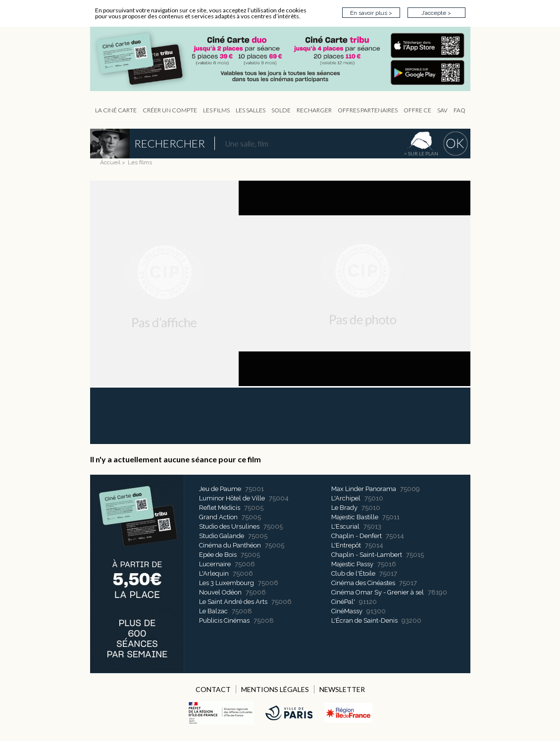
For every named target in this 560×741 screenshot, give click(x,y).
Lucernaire (215, 564)
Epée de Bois (218, 555)
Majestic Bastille (355, 517)
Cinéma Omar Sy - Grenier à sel (378, 592)
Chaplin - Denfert (356, 536)
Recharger (314, 110)
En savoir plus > (371, 13)
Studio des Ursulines (229, 526)
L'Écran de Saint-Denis (364, 620)
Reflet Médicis (220, 508)
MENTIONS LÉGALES (275, 689)
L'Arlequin (214, 573)
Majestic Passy (352, 564)
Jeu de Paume (220, 489)
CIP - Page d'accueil (285, 59)
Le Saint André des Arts (233, 602)
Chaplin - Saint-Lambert (367, 555)
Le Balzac (213, 611)
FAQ (459, 110)
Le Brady (344, 508)
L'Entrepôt (346, 545)
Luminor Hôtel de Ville (232, 498)
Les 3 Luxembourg (227, 583)
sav (442, 110)
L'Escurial (345, 526)
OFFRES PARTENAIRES (368, 110)
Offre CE (417, 110)
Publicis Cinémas (224, 620)
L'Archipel (346, 498)
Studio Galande (222, 536)
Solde (281, 110)
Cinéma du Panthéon (230, 545)
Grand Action (218, 517)
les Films (216, 110)
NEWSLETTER (342, 689)
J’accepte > (436, 13)
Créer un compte (170, 110)
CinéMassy (347, 611)
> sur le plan (421, 153)
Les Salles (251, 110)
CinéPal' (343, 602)
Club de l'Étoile (353, 573)
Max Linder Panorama (364, 489)
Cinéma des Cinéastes (363, 583)
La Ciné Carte (116, 110)
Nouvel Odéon (220, 592)
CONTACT (213, 689)
